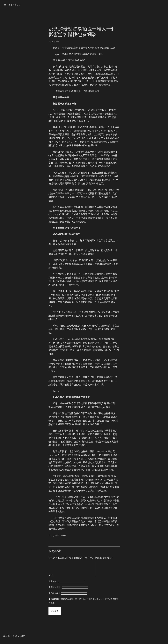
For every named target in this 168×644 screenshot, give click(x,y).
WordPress (16, 639)
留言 (51, 578)
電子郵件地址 (55, 590)
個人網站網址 (54, 596)
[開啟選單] (5, 5)
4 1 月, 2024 (54, 42)
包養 (115, 78)
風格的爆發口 (15, 5)
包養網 (80, 78)
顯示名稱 (53, 584)
